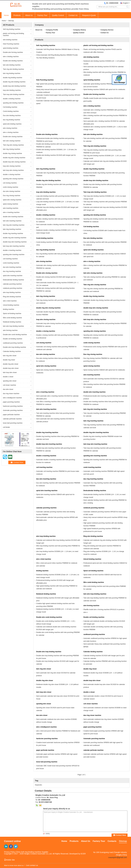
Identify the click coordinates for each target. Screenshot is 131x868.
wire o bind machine (10, 301)
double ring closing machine (12, 153)
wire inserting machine (11, 208)
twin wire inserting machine (12, 221)
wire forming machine (10, 330)
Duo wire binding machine (12, 116)
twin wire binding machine (12, 65)
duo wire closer (8, 389)
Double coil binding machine (13, 339)
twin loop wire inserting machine (14, 246)
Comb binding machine (11, 111)
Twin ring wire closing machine (13, 145)
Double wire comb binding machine (15, 335)
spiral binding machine (11, 48)
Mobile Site (9, 860)
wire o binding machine (11, 57)
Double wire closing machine (13, 137)
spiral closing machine (10, 204)
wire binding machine (10, 40)
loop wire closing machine (12, 166)
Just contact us (32, 865)
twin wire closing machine (12, 141)
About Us (29, 15)
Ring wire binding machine (12, 297)
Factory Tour (42, 15)
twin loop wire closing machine (13, 170)
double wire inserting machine (13, 217)
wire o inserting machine (11, 212)
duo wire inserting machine (12, 267)
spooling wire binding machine (13, 103)
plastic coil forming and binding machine (13, 34)
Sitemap (123, 841)
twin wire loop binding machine (13, 326)
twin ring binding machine (12, 73)
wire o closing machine (11, 132)
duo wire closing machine (12, 191)
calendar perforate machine (12, 419)
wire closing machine (10, 128)
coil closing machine (10, 183)
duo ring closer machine (11, 394)
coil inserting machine (10, 259)
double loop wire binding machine (14, 86)
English (126, 3)
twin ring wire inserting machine (14, 225)
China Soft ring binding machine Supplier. (32, 852)
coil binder (6, 427)
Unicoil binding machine (11, 305)
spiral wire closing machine (12, 200)
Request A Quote (89, 15)
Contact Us (73, 15)
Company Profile (52, 30)
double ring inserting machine (13, 233)
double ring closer (9, 360)
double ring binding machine (13, 78)
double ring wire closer (11, 364)
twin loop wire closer (10, 372)
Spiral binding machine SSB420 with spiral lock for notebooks (104, 89)
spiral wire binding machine (12, 124)
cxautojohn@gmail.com (118, 857)
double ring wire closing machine (14, 158)
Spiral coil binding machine (12, 314)
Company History (80, 30)
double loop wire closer (11, 368)
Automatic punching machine (13, 410)
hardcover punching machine (13, 406)
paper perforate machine (11, 415)
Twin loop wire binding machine (14, 94)
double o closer (8, 377)
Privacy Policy (10, 852)
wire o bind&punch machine (12, 398)
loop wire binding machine (12, 90)
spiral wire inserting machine (13, 276)
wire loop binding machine (12, 292)
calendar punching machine (12, 284)
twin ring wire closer (10, 356)
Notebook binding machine (12, 322)
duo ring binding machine (12, 120)
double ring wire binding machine (14, 82)
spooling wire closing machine (13, 179)
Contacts (112, 841)
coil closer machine (9, 385)
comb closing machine (11, 187)
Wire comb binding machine (12, 318)
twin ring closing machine (12, 149)
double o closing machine (12, 174)
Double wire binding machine (13, 61)
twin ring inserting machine (12, 229)
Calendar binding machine (12, 351)
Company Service (107, 30)
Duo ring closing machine (12, 196)
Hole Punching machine (11, 44)
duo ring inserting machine (12, 271)
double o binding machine (12, 99)
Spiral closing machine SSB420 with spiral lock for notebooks (104, 370)
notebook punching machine (13, 288)
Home (6, 15)
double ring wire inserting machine (15, 238)
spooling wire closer (10, 381)
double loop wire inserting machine (15, 242)
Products (17, 15)
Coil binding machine (10, 107)
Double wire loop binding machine (14, 347)
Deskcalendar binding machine (13, 280)
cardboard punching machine (13, 343)
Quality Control (58, 15)
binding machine (9, 309)
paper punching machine (11, 402)
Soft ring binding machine (12, 29)
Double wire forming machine (13, 52)
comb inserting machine (11, 263)
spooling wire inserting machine (14, 255)
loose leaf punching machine (13, 423)
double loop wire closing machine (14, 162)
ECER (83, 854)
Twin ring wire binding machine (13, 69)
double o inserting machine (12, 250)
